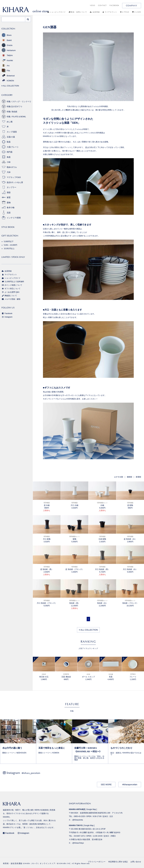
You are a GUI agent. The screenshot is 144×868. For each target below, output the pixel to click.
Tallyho (7, 55)
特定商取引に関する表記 (118, 862)
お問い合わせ (136, 862)
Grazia (7, 45)
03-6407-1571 (79, 836)
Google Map (91, 809)
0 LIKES (137, 12)
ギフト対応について (11, 289)
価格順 (129, 477)
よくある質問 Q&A (10, 292)
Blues (7, 35)
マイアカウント (110, 12)
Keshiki (7, 60)
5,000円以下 (9, 242)
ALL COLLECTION (88, 630)
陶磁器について (9, 296)
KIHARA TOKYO (76, 825)
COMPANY (132, 6)
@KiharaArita (78, 820)
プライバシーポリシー (97, 862)
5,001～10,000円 (10, 245)
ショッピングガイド (57, 12)
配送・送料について (78, 12)
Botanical (8, 76)
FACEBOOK (114, 5)
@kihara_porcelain (31, 773)
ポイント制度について (12, 285)
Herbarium (9, 50)
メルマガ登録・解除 (11, 299)
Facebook (7, 313)
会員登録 (95, 12)
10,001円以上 (9, 249)
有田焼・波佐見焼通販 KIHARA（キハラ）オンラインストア (29, 863)
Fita (6, 71)
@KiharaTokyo (78, 843)
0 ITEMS (125, 12)
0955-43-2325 (79, 816)
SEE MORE (106, 785)
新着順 (138, 477)
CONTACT (102, 5)
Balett (7, 40)
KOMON (8, 81)
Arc (6, 66)
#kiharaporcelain (130, 785)
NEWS (93, 5)
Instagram (7, 317)
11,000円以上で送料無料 (13, 282)
